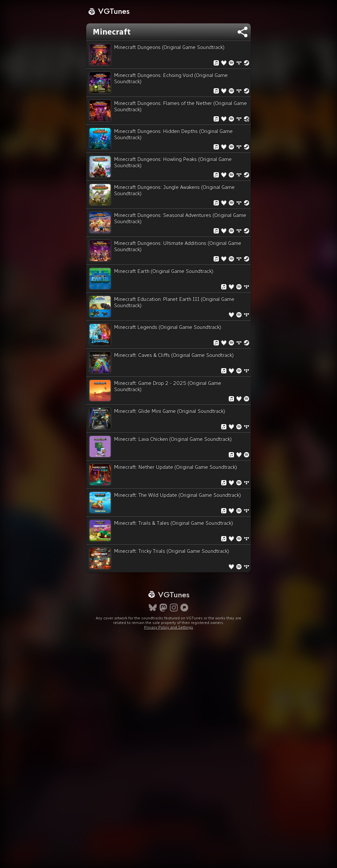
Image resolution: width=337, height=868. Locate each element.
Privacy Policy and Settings (169, 627)
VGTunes (109, 11)
